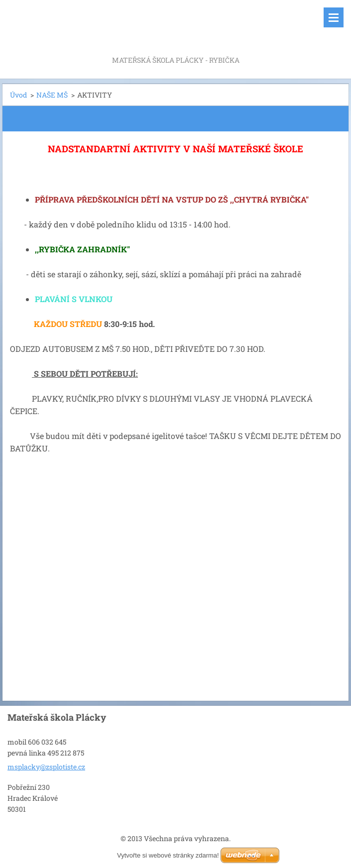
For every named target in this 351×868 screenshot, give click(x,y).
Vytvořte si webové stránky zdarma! (168, 855)
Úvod (18, 95)
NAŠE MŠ (52, 95)
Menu (334, 17)
